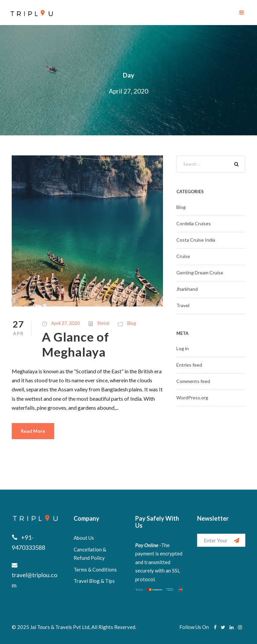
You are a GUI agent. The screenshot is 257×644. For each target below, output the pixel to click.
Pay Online (147, 545)
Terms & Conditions (95, 569)
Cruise (183, 256)
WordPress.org (192, 398)
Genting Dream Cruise (200, 273)
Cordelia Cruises (194, 223)
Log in (183, 348)
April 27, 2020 (65, 323)
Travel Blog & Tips (94, 581)
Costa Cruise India (196, 240)
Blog (132, 323)
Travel (183, 305)
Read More (33, 431)
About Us (84, 538)
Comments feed (193, 381)
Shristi (103, 323)
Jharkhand (187, 289)
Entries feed (189, 365)
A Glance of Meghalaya (75, 344)
